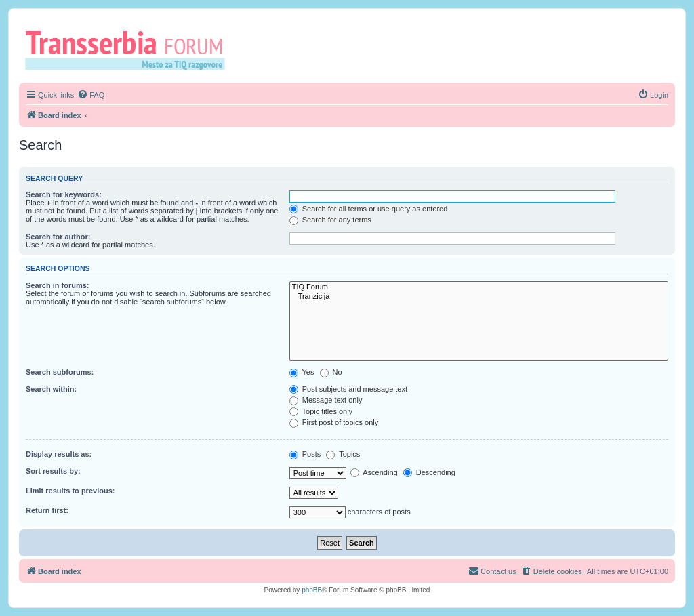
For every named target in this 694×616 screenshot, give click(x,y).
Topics (343, 454)
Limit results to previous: (70, 491)
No (331, 372)
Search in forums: (58, 285)
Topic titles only (321, 411)
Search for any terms (330, 220)
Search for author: (58, 237)
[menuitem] (91, 95)
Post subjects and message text (348, 389)
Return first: (47, 510)
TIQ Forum (479, 287)
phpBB (312, 590)
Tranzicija (479, 297)
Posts (305, 454)
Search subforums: (60, 372)
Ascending (374, 472)
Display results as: (59, 454)
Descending (429, 472)
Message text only (326, 400)
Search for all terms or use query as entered (369, 209)
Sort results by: (53, 471)
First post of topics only (334, 422)
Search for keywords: (64, 194)
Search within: (51, 389)
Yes (302, 372)
